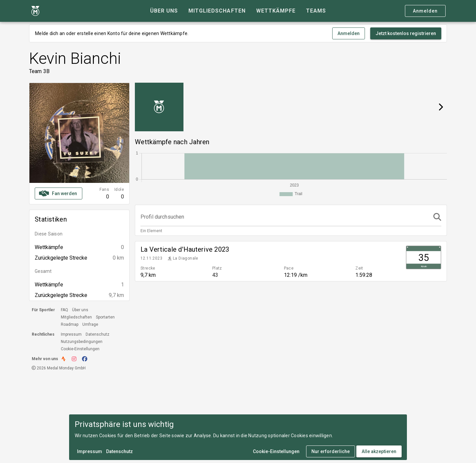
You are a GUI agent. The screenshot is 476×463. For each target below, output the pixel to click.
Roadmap (70, 324)
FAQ (64, 310)
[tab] (164, 11)
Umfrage (90, 324)
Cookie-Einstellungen (80, 349)
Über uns (80, 310)
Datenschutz (98, 334)
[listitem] (291, 261)
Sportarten (105, 317)
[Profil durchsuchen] (285, 217)
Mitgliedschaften (76, 317)
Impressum (71, 334)
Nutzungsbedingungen (82, 342)
